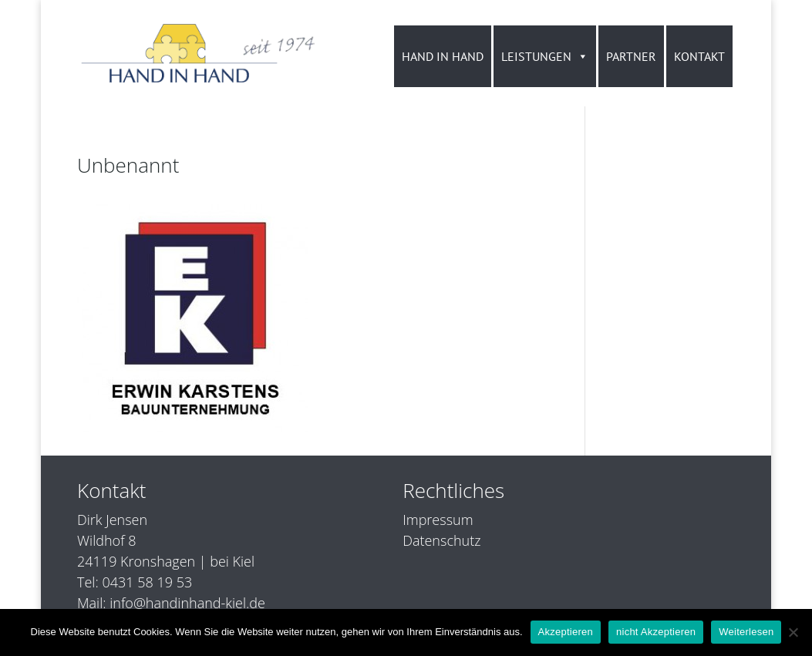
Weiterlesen (746, 632)
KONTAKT (699, 56)
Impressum (438, 520)
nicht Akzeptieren (656, 632)
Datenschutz (441, 540)
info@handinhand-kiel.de (187, 603)
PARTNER (631, 56)
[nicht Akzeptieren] (793, 632)
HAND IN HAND (443, 56)
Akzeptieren (566, 632)
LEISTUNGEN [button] (545, 56)
